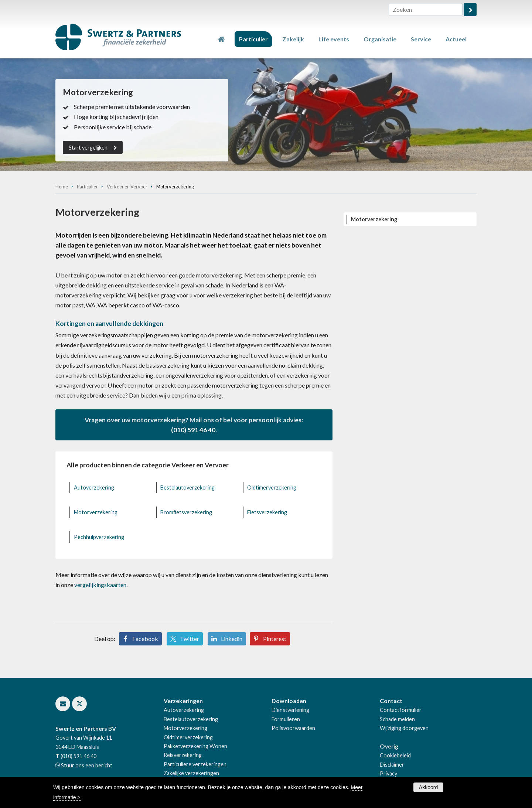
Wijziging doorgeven (404, 728)
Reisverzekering (183, 755)
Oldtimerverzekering (272, 487)
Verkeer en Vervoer (127, 187)
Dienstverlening (290, 710)
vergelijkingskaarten (100, 585)
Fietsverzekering (267, 512)
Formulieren (286, 719)
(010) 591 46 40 (193, 430)
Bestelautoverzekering (187, 487)
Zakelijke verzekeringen (191, 773)
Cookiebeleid (395, 755)
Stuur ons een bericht (86, 765)
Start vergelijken (88, 148)
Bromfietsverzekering (186, 512)
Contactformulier (401, 710)
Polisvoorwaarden (293, 728)
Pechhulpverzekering (99, 537)
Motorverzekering (96, 512)
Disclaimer (392, 765)
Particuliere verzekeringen (195, 764)
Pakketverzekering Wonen (195, 746)
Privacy (388, 773)
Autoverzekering (94, 487)
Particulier (87, 187)
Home (62, 187)
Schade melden (397, 719)
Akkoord (428, 787)
